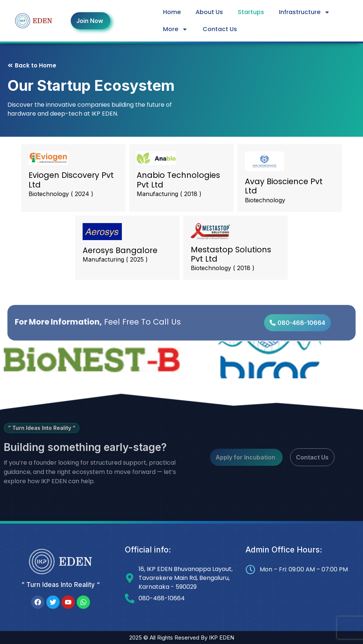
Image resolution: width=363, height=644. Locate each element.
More (175, 29)
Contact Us (220, 29)
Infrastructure (304, 12)
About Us (209, 12)
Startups (251, 12)
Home (172, 12)
